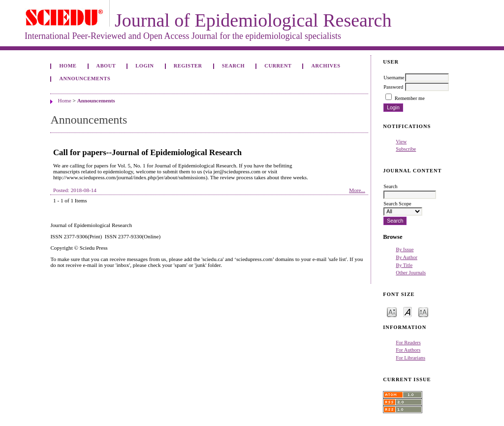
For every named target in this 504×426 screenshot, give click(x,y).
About (106, 66)
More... (357, 190)
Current (278, 66)
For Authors (408, 350)
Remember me (410, 98)
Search (233, 66)
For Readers (408, 343)
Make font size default (408, 311)
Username (394, 78)
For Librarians (410, 358)
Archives (326, 66)
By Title (404, 265)
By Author (407, 257)
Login (144, 66)
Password (393, 87)
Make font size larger (423, 311)
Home (68, 66)
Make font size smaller (392, 311)
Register (188, 66)
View (401, 142)
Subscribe (406, 149)
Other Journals (411, 273)
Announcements (85, 79)
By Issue (405, 249)
